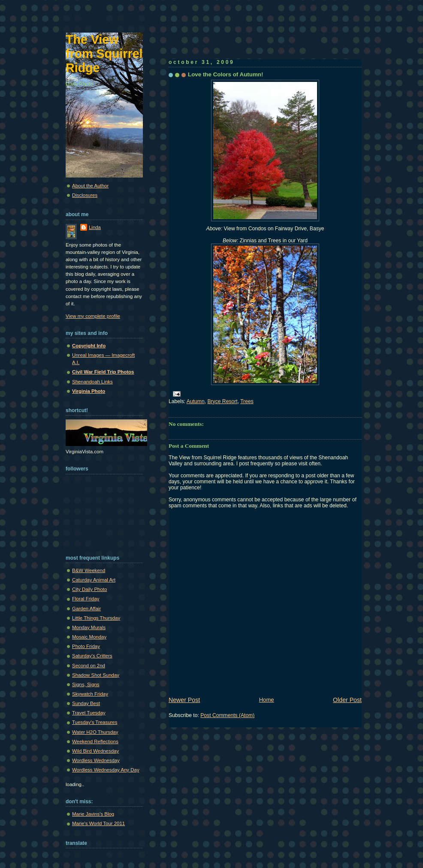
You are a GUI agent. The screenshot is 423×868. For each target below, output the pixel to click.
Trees (247, 401)
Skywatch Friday (90, 694)
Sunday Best (86, 703)
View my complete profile (93, 316)
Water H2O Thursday (95, 732)
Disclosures (85, 195)
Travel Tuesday (89, 713)
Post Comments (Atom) (227, 715)
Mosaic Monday (89, 637)
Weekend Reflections (95, 741)
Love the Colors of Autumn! (225, 74)
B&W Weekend (89, 570)
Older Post (347, 700)
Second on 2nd (89, 666)
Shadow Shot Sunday (96, 675)
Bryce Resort (222, 401)
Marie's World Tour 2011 (98, 823)
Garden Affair (86, 609)
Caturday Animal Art (94, 580)
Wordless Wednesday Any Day (106, 770)
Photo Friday (86, 646)
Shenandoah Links (92, 382)
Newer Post (184, 700)
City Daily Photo (89, 589)
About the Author (90, 186)
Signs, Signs (86, 684)
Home (267, 700)
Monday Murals (89, 627)
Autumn (196, 401)
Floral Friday (86, 599)
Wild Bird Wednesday (95, 751)
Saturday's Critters (92, 656)
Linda (95, 227)
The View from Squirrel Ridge (104, 54)
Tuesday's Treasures (95, 722)
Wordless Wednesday (96, 760)
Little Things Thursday (96, 618)
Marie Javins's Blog (93, 814)
